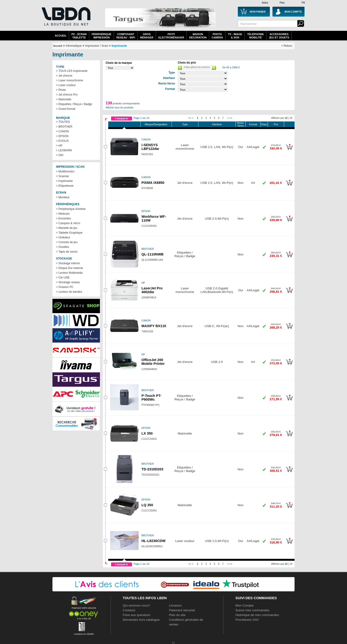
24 (291, 118)
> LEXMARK (64, 150)
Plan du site (177, 615)
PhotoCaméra (217, 36)
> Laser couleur (66, 85)
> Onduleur (63, 237)
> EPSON (62, 136)
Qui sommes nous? (136, 605)
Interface (217, 124)
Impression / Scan (97, 46)
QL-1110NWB (152, 254)
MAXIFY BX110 (154, 326)
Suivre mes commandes (252, 610)
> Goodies (63, 247)
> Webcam (63, 214)
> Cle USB (63, 278)
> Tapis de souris (67, 252)
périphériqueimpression (101, 36)
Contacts (129, 610)
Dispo (264, 124)
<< (190, 118)
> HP (59, 146)
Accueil (61, 36)
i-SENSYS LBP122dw (150, 147)
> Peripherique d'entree (71, 209)
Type (185, 124)
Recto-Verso (241, 124)
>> (231, 118)
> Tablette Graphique (69, 233)
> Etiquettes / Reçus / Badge (74, 104)
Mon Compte (244, 605)
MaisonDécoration (198, 36)
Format (253, 124)
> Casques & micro (68, 223)
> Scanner (63, 176)
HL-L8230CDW (153, 541)
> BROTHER (64, 127)
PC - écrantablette (79, 36)
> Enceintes (63, 218)
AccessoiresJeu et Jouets (279, 36)
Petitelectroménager (171, 36)
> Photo (61, 90)
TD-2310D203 (152, 469)
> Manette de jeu (67, 228)
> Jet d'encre (64, 76)
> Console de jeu (67, 242)
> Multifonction (65, 171)
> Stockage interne (68, 263)
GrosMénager (147, 36)
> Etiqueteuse (65, 186)
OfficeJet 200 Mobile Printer (153, 362)
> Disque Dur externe (70, 268)
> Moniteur (63, 197)
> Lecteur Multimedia (69, 273)
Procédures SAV (247, 620)
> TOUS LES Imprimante (72, 71)
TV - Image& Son (235, 36)
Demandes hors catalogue (141, 620)
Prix (276, 124)
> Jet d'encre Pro (67, 95)
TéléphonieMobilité (255, 36)
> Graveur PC (65, 287)
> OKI (60, 155)
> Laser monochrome (70, 80)
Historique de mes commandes (257, 615)
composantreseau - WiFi (126, 36)
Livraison (175, 605)
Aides (265, 3)
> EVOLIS (62, 141)
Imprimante (119, 46)
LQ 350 (147, 505)
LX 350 (147, 433)
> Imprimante (64, 181)
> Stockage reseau (68, 282)
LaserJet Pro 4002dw (152, 290)
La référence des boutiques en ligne (66, 19)
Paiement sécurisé (182, 610)
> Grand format (66, 109)
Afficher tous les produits (120, 107)
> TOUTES (63, 122)
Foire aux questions (136, 615)
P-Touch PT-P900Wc (151, 398)
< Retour (287, 46)
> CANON (62, 131)
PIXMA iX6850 (153, 183)
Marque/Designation (156, 124)
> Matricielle (64, 99)
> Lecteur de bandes (69, 292)
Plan (282, 3)
